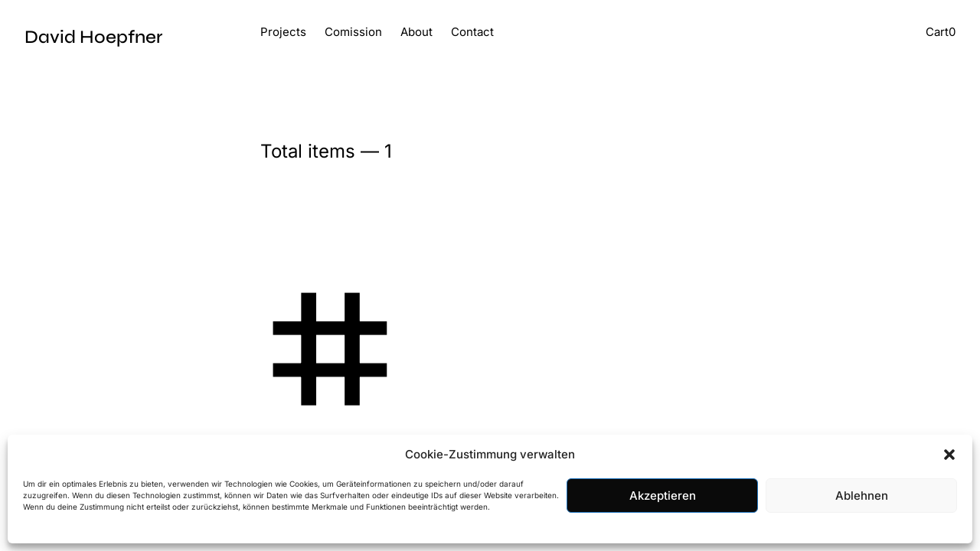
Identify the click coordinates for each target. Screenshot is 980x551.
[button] (949, 455)
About (416, 32)
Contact (472, 32)
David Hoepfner (93, 37)
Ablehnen (862, 496)
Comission (353, 32)
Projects (283, 32)
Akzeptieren (663, 496)
